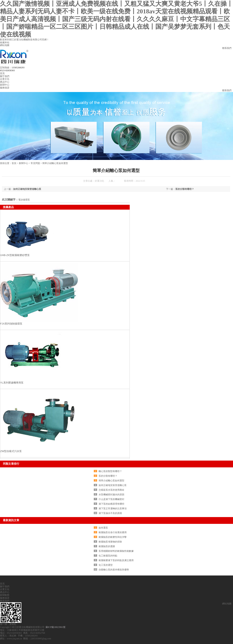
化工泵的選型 (106, 565)
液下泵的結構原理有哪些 (111, 504)
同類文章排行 (11, 464)
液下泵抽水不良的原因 (110, 513)
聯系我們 (227, 48)
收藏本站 (5, 43)
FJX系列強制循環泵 (11, 324)
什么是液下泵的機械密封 (111, 499)
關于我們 (5, 76)
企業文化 (5, 79)
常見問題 (35, 163)
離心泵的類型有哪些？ (110, 471)
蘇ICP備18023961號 (56, 627)
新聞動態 (5, 595)
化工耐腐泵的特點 (108, 556)
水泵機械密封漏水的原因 (111, 495)
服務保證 (5, 88)
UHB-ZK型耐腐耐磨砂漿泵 (15, 255)
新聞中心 (5, 85)
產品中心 (5, 82)
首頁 (2, 73)
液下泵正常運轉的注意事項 (113, 509)
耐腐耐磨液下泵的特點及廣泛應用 (116, 560)
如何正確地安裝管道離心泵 (27, 189)
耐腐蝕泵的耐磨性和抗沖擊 (113, 537)
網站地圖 (5, 45)
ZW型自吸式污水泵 (11, 451)
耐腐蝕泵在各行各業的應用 (113, 532)
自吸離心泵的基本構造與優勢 (114, 570)
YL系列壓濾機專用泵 (12, 383)
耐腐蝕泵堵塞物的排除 (110, 542)
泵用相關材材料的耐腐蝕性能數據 (116, 551)
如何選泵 (103, 528)
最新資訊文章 (11, 520)
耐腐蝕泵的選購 (107, 546)
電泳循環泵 (24, 200)
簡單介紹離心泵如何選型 (55, 163)
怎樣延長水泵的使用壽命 (111, 490)
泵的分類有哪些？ (185, 189)
